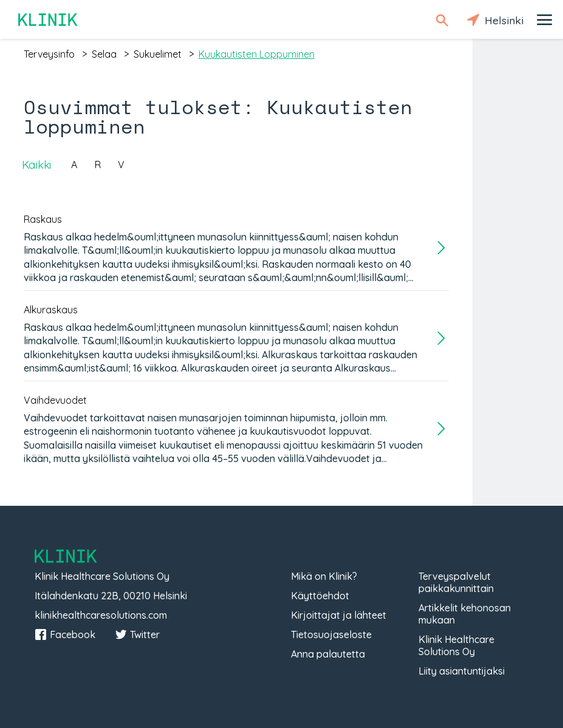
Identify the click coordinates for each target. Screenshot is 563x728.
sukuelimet (158, 54)
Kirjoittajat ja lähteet (339, 615)
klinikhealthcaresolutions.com (101, 615)
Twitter (137, 634)
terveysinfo (49, 54)
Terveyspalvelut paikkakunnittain (456, 582)
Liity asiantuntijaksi (462, 671)
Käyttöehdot (320, 596)
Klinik (49, 20)
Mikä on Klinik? (324, 576)
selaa (104, 54)
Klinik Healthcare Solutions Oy (456, 645)
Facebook (65, 634)
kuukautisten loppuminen (257, 54)
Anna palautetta (328, 654)
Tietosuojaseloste (331, 634)
